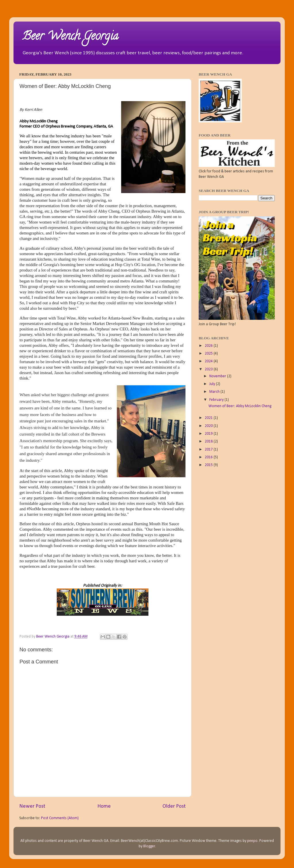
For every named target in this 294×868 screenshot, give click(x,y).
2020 (209, 426)
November (218, 376)
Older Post (174, 806)
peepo (252, 841)
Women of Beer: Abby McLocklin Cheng (240, 406)
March (215, 392)
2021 (209, 418)
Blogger (149, 846)
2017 (209, 450)
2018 (209, 441)
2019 (209, 434)
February (217, 400)
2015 (209, 465)
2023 (209, 369)
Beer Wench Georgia (70, 37)
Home (104, 806)
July (213, 384)
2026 (209, 346)
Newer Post (32, 806)
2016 (209, 457)
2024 (209, 361)
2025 (209, 354)
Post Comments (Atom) (60, 818)
